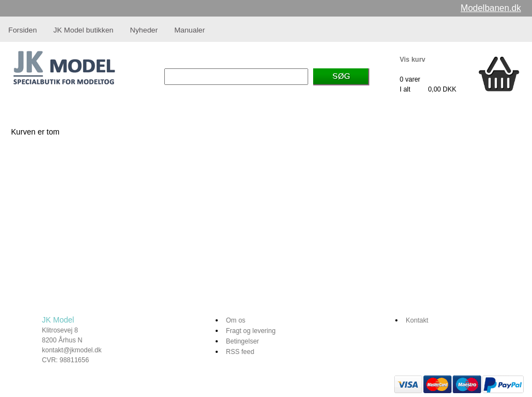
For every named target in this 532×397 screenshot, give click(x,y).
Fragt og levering (251, 331)
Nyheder (144, 30)
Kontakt (417, 320)
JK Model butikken (84, 30)
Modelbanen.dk (491, 8)
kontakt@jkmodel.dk (72, 350)
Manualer (190, 30)
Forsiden (23, 30)
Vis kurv (412, 60)
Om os (236, 320)
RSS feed (240, 352)
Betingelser (243, 341)
